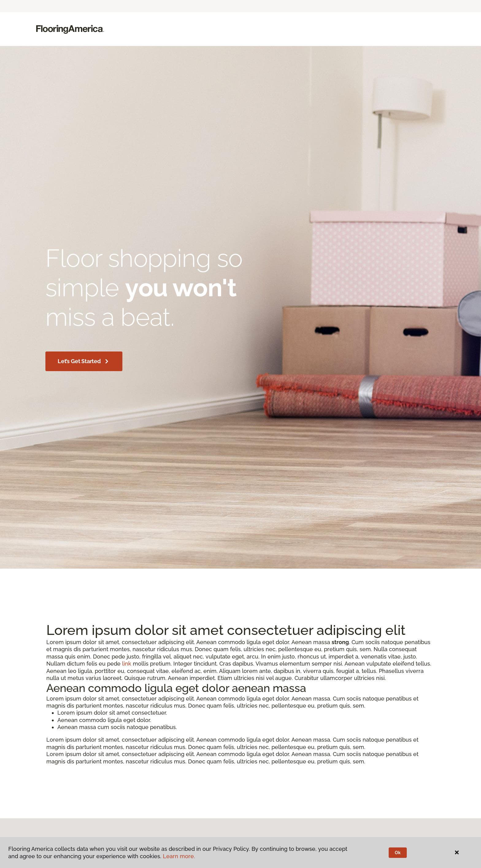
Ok (398, 853)
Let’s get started (84, 361)
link (127, 664)
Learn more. (179, 856)
